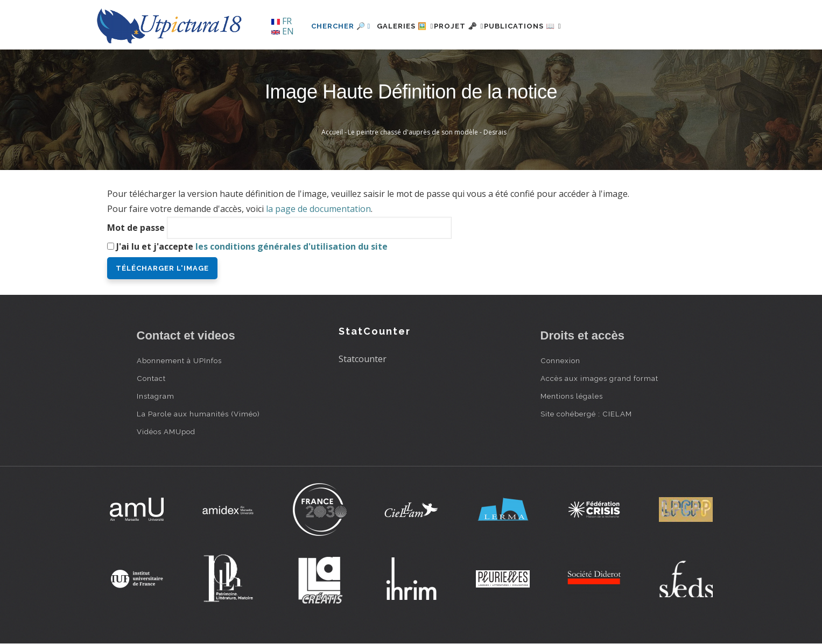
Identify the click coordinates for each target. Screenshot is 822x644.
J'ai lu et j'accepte (252, 246)
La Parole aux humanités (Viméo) (198, 414)
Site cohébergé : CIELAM (586, 414)
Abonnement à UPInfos (179, 360)
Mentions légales (572, 396)
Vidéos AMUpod (166, 431)
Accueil (332, 132)
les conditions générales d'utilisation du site (291, 246)
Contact (151, 378)
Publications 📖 (554, 26)
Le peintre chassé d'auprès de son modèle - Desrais (427, 132)
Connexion (560, 360)
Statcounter (363, 359)
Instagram (156, 396)
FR (282, 21)
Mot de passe (136, 228)
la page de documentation (318, 209)
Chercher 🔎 (341, 26)
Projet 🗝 (478, 26)
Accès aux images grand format (599, 378)
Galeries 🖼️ (412, 26)
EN (283, 31)
